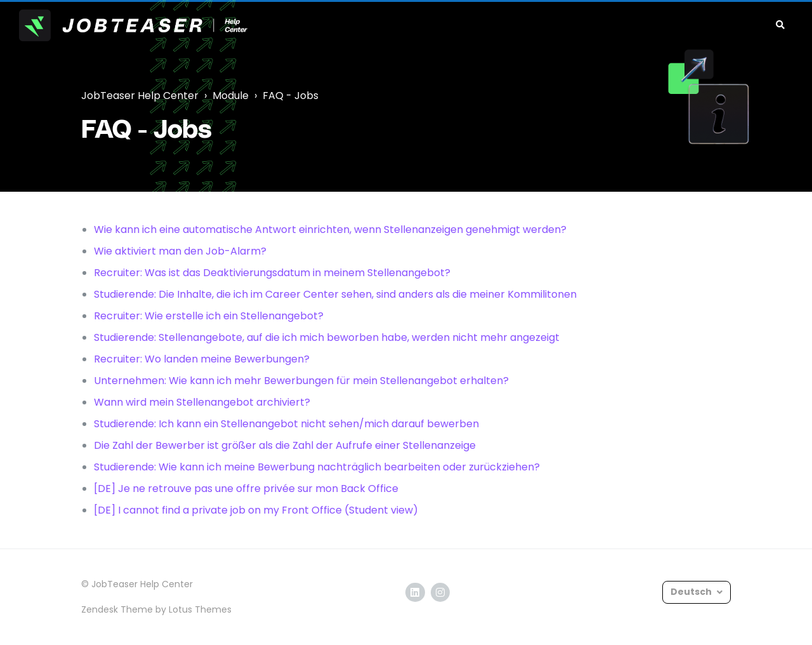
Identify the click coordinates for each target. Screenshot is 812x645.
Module (231, 96)
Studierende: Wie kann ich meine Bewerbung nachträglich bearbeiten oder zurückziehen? (317, 467)
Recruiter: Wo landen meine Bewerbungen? (202, 359)
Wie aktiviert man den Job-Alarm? (180, 251)
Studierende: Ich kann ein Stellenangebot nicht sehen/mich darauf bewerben (286, 424)
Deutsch (692, 592)
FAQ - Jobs (291, 96)
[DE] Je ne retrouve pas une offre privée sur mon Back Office (246, 489)
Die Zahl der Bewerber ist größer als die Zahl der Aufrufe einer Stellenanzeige (285, 445)
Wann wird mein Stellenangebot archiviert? (202, 402)
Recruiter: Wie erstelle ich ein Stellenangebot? (209, 316)
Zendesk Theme (117, 609)
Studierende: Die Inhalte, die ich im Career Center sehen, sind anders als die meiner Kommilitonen (335, 294)
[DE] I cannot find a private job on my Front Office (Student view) (256, 510)
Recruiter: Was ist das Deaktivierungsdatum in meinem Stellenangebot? (272, 273)
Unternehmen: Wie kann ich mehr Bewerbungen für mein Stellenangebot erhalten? (301, 381)
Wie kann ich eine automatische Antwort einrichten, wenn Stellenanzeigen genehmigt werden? (330, 229)
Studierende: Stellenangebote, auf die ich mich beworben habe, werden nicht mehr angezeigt (327, 337)
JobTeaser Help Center (140, 96)
